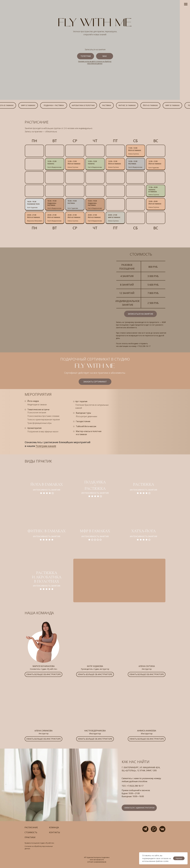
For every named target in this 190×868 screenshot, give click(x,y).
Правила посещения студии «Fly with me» (39, 843)
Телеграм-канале (46, 446)
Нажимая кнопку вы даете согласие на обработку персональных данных (95, 62)
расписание (31, 827)
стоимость (31, 832)
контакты (55, 832)
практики (30, 837)
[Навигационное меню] (186, 4)
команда (54, 827)
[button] (44, 674)
